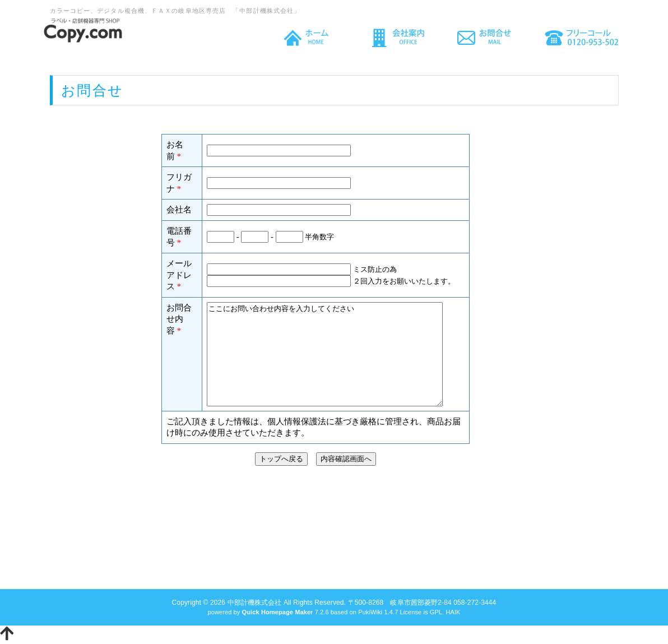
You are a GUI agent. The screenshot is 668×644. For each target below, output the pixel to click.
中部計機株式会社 (255, 603)
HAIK (453, 612)
